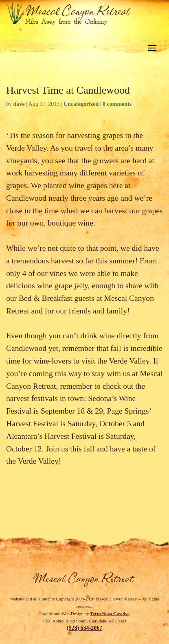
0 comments (117, 104)
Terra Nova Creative (110, 613)
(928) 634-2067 (85, 628)
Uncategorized (81, 104)
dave (19, 104)
